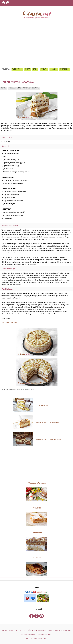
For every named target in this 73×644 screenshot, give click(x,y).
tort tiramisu (42, 405)
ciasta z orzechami (31, 88)
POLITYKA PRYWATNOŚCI (23, 630)
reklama (40, 634)
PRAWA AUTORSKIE (54, 630)
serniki (53, 69)
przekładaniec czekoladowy (48, 440)
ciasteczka (64, 69)
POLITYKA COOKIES (39, 630)
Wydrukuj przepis (9, 323)
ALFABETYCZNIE (8, 630)
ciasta (27, 69)
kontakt (48, 634)
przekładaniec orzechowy (47, 422)
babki (35, 69)
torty (4, 88)
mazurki (44, 69)
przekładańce (15, 88)
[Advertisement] (36, 49)
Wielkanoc (17, 69)
